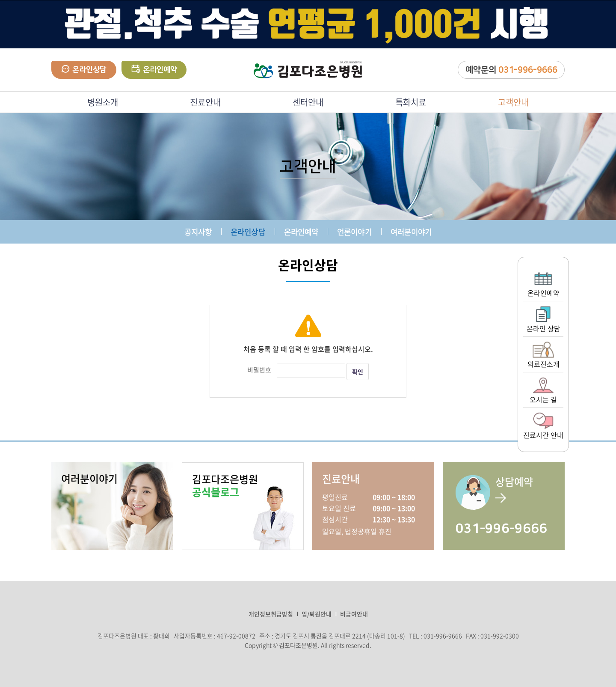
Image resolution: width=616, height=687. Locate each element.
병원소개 (103, 102)
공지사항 (198, 232)
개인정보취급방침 (271, 614)
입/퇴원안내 (317, 614)
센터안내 (308, 102)
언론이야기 (354, 232)
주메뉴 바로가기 (0, 0)
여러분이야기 (411, 232)
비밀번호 (259, 370)
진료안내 (205, 102)
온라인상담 (84, 70)
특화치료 (411, 102)
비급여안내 (354, 614)
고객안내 (513, 102)
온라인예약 (154, 69)
